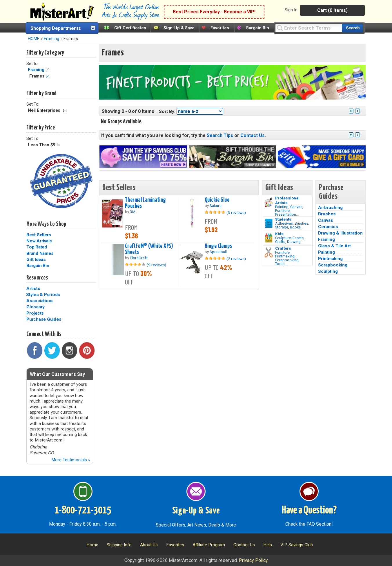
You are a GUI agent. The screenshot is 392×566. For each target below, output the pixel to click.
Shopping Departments (56, 28)
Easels (298, 238)
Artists (33, 289)
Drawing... (295, 242)
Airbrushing (330, 208)
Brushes (301, 223)
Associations (40, 301)
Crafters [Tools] (283, 248)
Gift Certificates (130, 28)
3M (133, 212)
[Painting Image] (269, 202)
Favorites (220, 28)
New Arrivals (39, 241)
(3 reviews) (236, 212)
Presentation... (287, 214)
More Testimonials (71, 460)
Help (268, 545)
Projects (35, 313)
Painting (282, 207)
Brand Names (40, 253)
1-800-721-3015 (83, 511)
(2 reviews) (236, 259)
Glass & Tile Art (334, 246)
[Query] (308, 28)
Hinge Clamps (218, 246)
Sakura (216, 206)
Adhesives (284, 223)
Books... (297, 227)
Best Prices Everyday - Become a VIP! (214, 12)
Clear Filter (47, 70)
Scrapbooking (287, 260)
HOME (34, 39)
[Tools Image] (269, 253)
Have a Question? (309, 511)
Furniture (282, 211)
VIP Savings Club (297, 545)
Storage (282, 227)
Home (92, 545)
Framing (51, 39)
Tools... (281, 264)
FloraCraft (139, 258)
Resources (37, 278)
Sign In (291, 10)
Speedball (218, 252)
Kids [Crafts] (279, 234)
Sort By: (167, 111)
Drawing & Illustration (340, 233)
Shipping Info (119, 545)
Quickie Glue (217, 200)
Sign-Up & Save (179, 28)
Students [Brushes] (283, 219)
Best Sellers (39, 235)
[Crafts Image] (269, 238)
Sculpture (283, 238)
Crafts (280, 242)
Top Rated (37, 247)
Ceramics (328, 227)
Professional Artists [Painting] (287, 200)
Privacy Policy (253, 560)
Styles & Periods (43, 295)
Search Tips (220, 135)
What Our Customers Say (57, 374)
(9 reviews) (156, 265)
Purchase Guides (44, 319)
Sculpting (328, 271)
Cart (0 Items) (332, 10)
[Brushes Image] (269, 223)
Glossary (36, 307)
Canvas (296, 207)
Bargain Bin (258, 28)
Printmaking (285, 256)
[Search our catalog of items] (352, 28)
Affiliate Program (209, 545)
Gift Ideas (36, 259)
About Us (149, 545)
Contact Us (253, 135)
